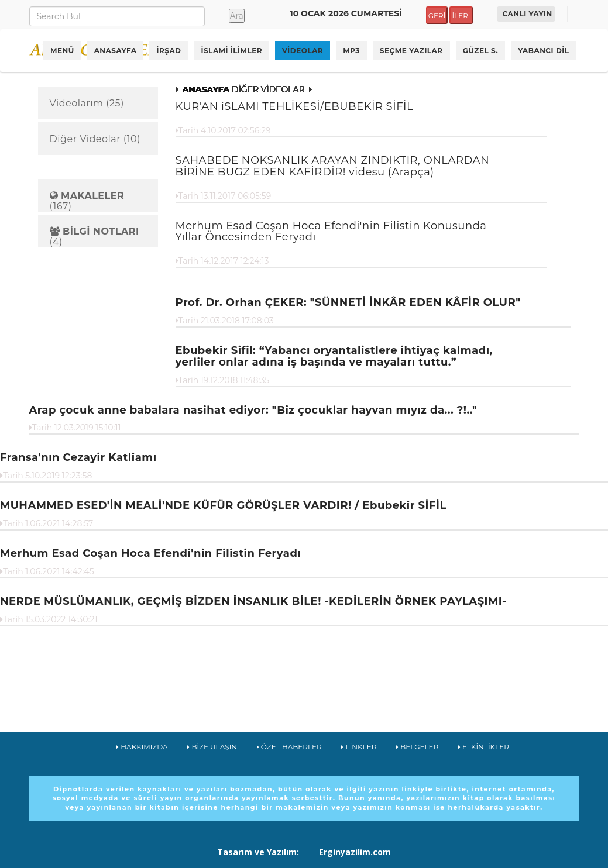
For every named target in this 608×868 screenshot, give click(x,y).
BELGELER (417, 747)
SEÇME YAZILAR (411, 51)
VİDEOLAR (303, 51)
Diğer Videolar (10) (95, 139)
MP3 (351, 51)
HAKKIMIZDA (142, 747)
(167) (87, 201)
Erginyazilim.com (355, 852)
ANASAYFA (116, 51)
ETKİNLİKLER (484, 747)
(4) (95, 237)
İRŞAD (169, 51)
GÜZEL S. (481, 51)
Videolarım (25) (87, 104)
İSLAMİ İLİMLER (232, 51)
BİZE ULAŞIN (212, 747)
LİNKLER (359, 747)
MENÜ (62, 51)
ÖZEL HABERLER (289, 747)
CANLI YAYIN (528, 14)
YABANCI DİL (543, 51)
